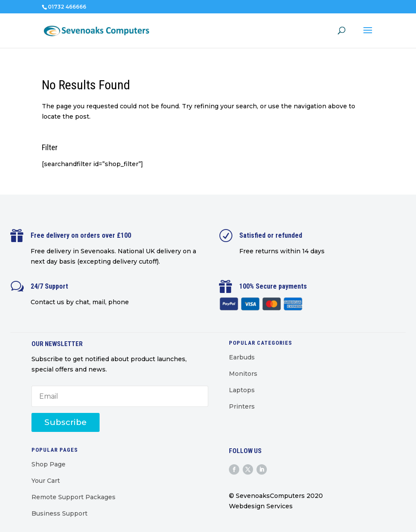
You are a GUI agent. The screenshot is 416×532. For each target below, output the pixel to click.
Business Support (59, 513)
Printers (242, 406)
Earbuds (242, 357)
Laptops (242, 390)
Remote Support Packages (74, 497)
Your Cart (46, 481)
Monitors (243, 374)
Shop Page (48, 464)
